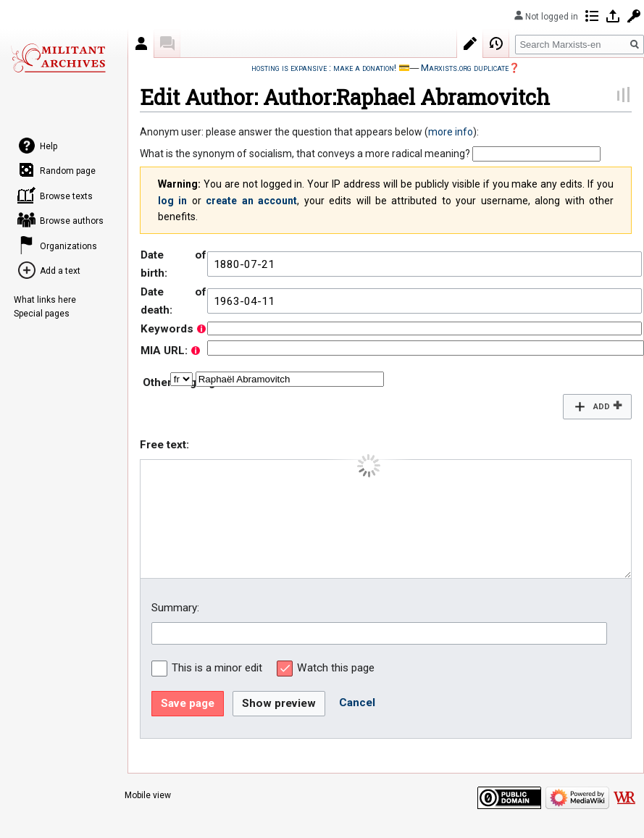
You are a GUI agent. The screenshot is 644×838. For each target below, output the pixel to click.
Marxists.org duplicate (465, 68)
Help (49, 146)
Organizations (68, 246)
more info (451, 132)
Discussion (167, 43)
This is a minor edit (217, 668)
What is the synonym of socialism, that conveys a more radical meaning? (305, 154)
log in (172, 201)
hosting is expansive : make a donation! (324, 68)
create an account (251, 201)
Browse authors (72, 221)
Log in (613, 16)
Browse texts (66, 196)
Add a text (60, 271)
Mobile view (148, 795)
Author (141, 43)
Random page (68, 171)
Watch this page (336, 668)
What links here (45, 300)
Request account (634, 16)
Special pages (42, 314)
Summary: (175, 608)
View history (496, 43)
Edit (470, 43)
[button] (597, 407)
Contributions (592, 16)
